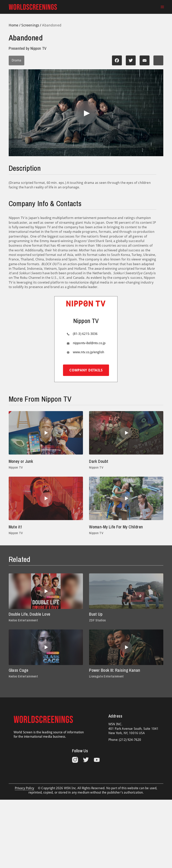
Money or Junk (21, 461)
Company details (86, 370)
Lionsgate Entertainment (106, 676)
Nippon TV (16, 467)
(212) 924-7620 (130, 740)
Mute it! (15, 527)
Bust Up (96, 614)
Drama (16, 60)
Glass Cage (19, 670)
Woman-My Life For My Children (116, 527)
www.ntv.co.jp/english (88, 352)
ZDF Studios (97, 620)
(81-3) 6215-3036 (85, 334)
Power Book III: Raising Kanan (115, 670)
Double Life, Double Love (30, 614)
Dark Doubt (99, 461)
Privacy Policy (24, 788)
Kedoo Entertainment (23, 620)
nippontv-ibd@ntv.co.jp (89, 343)
